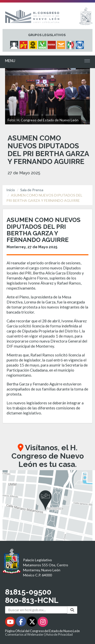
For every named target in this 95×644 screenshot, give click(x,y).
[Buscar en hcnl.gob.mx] (36, 610)
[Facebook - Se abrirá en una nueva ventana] (21, 623)
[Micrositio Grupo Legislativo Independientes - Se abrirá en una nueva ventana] (15, 44)
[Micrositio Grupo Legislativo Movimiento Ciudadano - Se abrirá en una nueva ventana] (62, 44)
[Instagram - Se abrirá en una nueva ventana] (43, 623)
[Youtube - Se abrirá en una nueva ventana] (11, 623)
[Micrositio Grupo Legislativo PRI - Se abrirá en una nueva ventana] (71, 44)
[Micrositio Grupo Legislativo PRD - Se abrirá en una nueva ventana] (34, 44)
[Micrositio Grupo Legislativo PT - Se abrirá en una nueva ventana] (24, 44)
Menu (10, 61)
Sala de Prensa (32, 190)
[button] (48, 506)
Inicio (11, 190)
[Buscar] (72, 610)
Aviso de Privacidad (59, 635)
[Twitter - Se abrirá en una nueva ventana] (32, 623)
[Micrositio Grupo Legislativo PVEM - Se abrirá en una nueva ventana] (43, 44)
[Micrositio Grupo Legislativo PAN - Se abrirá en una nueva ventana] (80, 44)
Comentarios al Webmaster (24, 635)
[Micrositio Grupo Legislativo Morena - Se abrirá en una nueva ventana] (52, 44)
